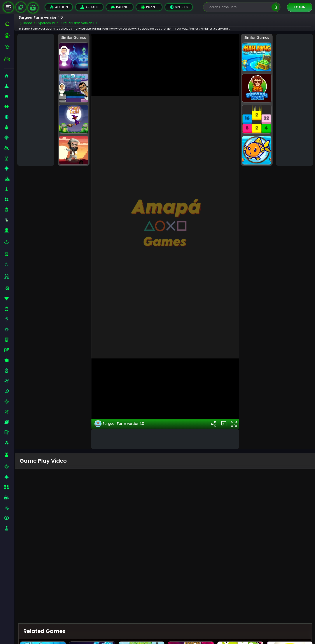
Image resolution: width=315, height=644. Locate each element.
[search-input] (238, 7)
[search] (275, 7)
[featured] (9, 47)
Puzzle (149, 7)
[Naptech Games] (21, 7)
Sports (179, 7)
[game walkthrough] (33, 8)
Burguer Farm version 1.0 (119, 410)
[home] (9, 24)
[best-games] (9, 35)
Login (300, 7)
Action (59, 7)
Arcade (89, 7)
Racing (120, 7)
